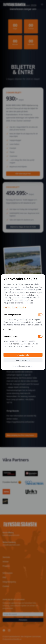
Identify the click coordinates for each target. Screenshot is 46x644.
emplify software (27, 366)
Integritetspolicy (19, 307)
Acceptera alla (23, 355)
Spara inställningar (23, 360)
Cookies (7, 307)
